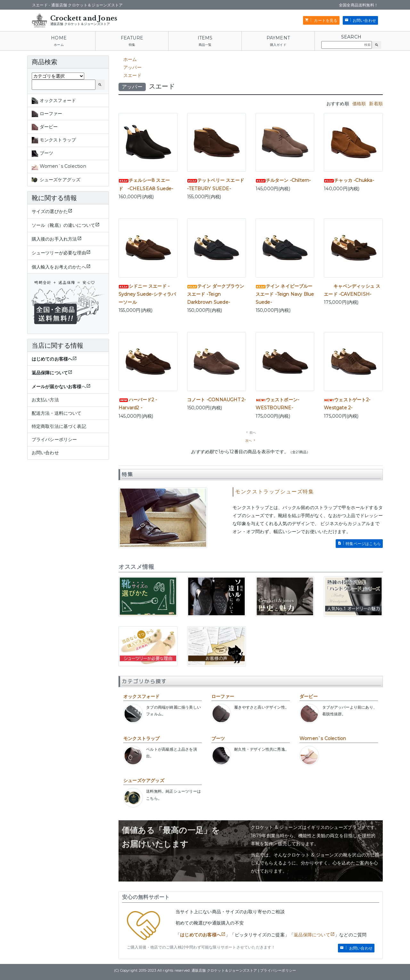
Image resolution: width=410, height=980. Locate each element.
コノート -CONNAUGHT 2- (217, 400)
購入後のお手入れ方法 (54, 239)
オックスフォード (142, 696)
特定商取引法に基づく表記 (59, 426)
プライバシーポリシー (54, 439)
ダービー (309, 696)
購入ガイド (278, 45)
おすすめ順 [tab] (338, 104)
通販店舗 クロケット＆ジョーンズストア (80, 24)
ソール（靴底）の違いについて (64, 225)
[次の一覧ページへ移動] (251, 441)
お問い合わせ (45, 453)
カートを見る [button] (325, 20)
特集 (132, 45)
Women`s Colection (323, 738)
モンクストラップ (142, 738)
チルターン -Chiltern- (283, 180)
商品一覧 (205, 45)
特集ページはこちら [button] (363, 544)
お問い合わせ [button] (364, 20)
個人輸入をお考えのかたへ (59, 267)
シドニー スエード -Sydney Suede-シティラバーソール (147, 294)
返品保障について (312, 935)
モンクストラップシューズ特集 (275, 492)
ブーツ (218, 738)
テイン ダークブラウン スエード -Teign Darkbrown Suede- (216, 294)
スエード (132, 75)
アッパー (132, 67)
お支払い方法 (45, 400)
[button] (377, 45)
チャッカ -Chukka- (349, 180)
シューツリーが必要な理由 (59, 253)
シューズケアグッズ (144, 780)
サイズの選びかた (50, 211)
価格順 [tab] (359, 104)
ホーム (59, 45)
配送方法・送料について (57, 413)
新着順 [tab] (376, 104)
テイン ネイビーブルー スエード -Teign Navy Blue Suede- (285, 294)
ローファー (223, 696)
